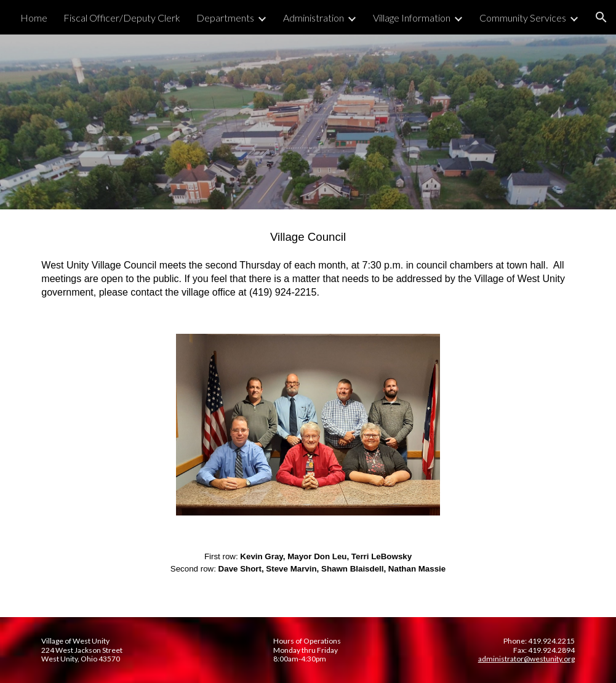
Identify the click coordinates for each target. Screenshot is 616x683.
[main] (308, 264)
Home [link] (34, 18)
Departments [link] (225, 18)
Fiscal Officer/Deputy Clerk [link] (122, 18)
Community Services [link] (523, 18)
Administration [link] (314, 18)
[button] (601, 17)
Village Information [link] (412, 18)
